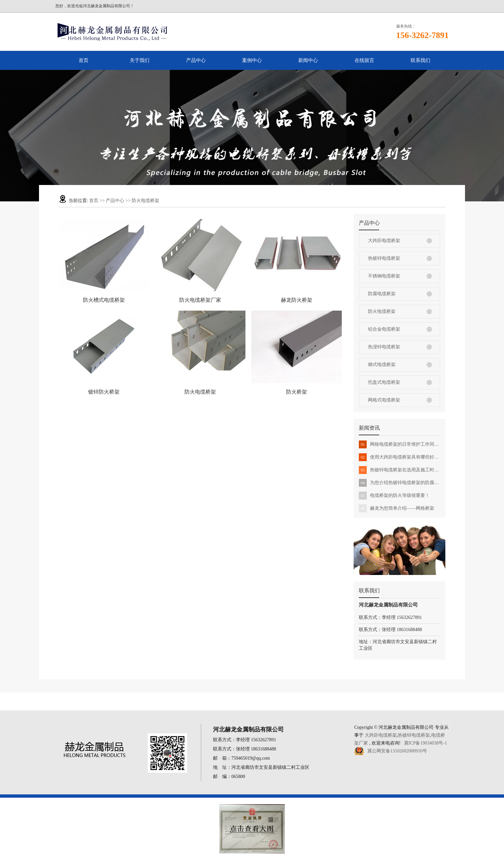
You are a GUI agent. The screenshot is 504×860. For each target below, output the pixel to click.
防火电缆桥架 (145, 201)
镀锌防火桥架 (104, 392)
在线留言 (364, 60)
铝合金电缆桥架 (384, 329)
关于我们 (140, 60)
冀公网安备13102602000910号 (397, 751)
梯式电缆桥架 (382, 365)
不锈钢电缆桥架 (384, 276)
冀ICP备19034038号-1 (426, 743)
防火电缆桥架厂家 (200, 300)
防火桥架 (297, 392)
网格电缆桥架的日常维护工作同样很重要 (399, 444)
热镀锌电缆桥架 (384, 258)
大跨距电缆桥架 (384, 241)
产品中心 (196, 60)
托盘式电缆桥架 (384, 382)
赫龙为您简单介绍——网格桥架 (397, 508)
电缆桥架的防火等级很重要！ (394, 496)
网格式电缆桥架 (384, 400)
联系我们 (420, 60)
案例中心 (252, 60)
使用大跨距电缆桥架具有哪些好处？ (399, 457)
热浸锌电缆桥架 (384, 347)
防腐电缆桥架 (382, 294)
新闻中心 (308, 60)
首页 (84, 60)
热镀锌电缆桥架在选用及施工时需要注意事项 (399, 470)
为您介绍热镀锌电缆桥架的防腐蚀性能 (399, 483)
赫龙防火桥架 (297, 300)
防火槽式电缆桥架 (104, 300)
